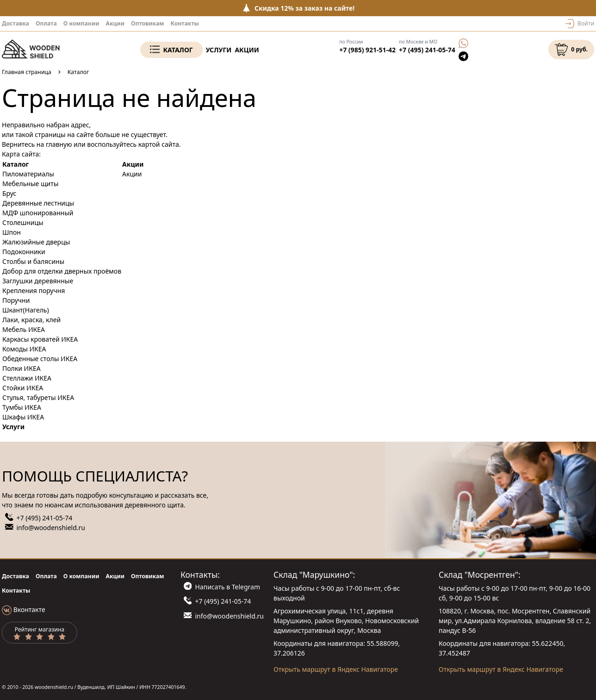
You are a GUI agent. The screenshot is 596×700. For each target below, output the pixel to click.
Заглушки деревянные (38, 281)
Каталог (178, 50)
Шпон (12, 232)
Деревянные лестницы (38, 203)
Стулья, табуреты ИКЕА (38, 397)
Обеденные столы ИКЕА (40, 359)
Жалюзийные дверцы (36, 242)
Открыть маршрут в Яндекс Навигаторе (336, 669)
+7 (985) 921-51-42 (367, 50)
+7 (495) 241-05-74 (427, 50)
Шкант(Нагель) (26, 310)
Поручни (16, 300)
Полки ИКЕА (22, 368)
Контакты (185, 23)
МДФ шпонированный (38, 213)
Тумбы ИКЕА (22, 407)
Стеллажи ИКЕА (27, 378)
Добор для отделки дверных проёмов (62, 271)
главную (59, 144)
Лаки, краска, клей (31, 320)
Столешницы (23, 222)
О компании (81, 23)
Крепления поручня (34, 291)
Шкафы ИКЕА (23, 417)
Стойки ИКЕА (23, 388)
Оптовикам (148, 23)
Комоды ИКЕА (24, 349)
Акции (115, 23)
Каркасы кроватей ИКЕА (40, 339)
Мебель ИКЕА (24, 329)
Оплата (46, 23)
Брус (9, 193)
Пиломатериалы (28, 174)
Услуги (219, 50)
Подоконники (24, 252)
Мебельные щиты (30, 184)
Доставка (16, 23)
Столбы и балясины (33, 261)
